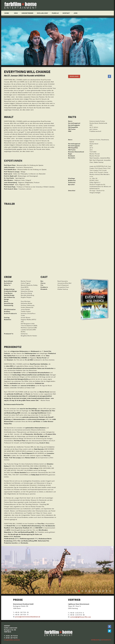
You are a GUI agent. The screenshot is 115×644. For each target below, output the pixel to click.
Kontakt (66, 13)
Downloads (74, 76)
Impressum (95, 640)
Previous (6, 570)
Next (110, 570)
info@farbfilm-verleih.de (12, 640)
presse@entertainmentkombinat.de (28, 617)
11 (110, 591)
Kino (16, 13)
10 (107, 591)
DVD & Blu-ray (42, 13)
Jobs (76, 13)
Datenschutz (106, 640)
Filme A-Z (55, 13)
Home (7, 13)
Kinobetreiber (27, 13)
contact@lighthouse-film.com (81, 617)
